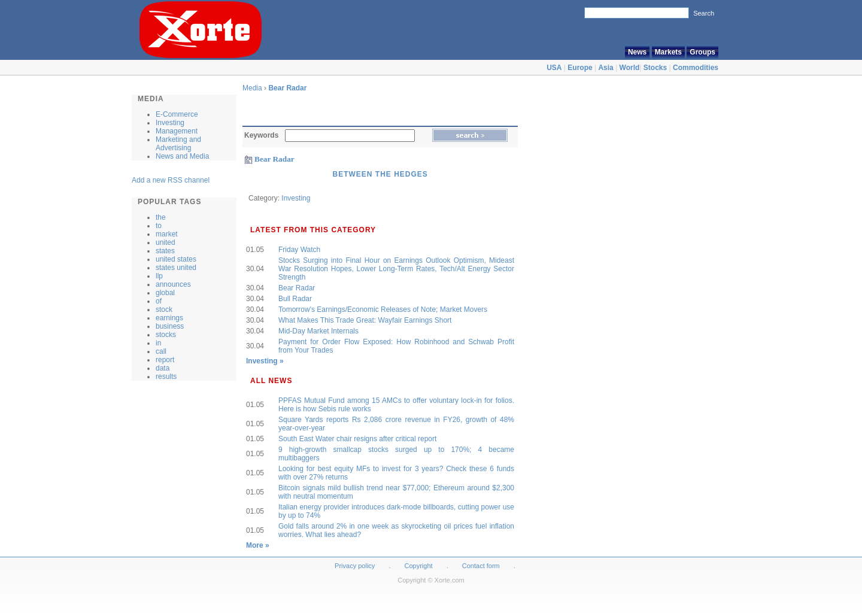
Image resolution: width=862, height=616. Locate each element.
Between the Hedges (380, 174)
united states (176, 259)
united (166, 242)
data (163, 368)
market (167, 234)
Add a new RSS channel (171, 180)
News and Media (182, 156)
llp (159, 276)
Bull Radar (295, 299)
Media (252, 88)
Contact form (482, 566)
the (161, 217)
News (637, 52)
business (170, 326)
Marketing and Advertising (178, 144)
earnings (169, 318)
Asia (605, 68)
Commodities (696, 68)
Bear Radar (287, 88)
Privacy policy (355, 566)
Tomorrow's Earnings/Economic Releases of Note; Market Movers (383, 309)
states (165, 251)
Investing (170, 123)
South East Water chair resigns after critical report (357, 439)
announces (173, 284)
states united (176, 268)
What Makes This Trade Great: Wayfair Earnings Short (365, 320)
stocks (166, 335)
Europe (580, 68)
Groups (702, 52)
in (158, 343)
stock (164, 309)
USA (554, 68)
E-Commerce (177, 114)
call (161, 351)
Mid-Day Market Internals (318, 331)
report (165, 360)
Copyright (419, 566)
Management (177, 131)
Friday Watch (299, 250)
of (159, 301)
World (630, 68)
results (166, 377)
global (165, 293)
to (159, 226)
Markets (668, 52)
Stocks (655, 68)
